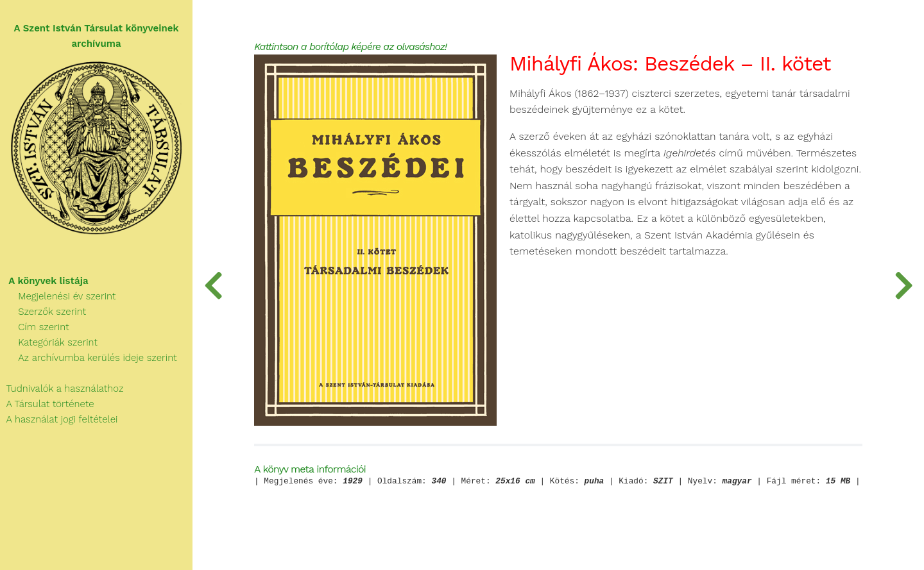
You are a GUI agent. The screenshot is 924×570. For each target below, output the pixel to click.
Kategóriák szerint (49, 342)
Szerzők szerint (43, 312)
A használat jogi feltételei (59, 419)
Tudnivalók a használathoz (62, 389)
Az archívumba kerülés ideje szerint (89, 358)
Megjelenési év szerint (58, 296)
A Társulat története (47, 404)
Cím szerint (35, 327)
